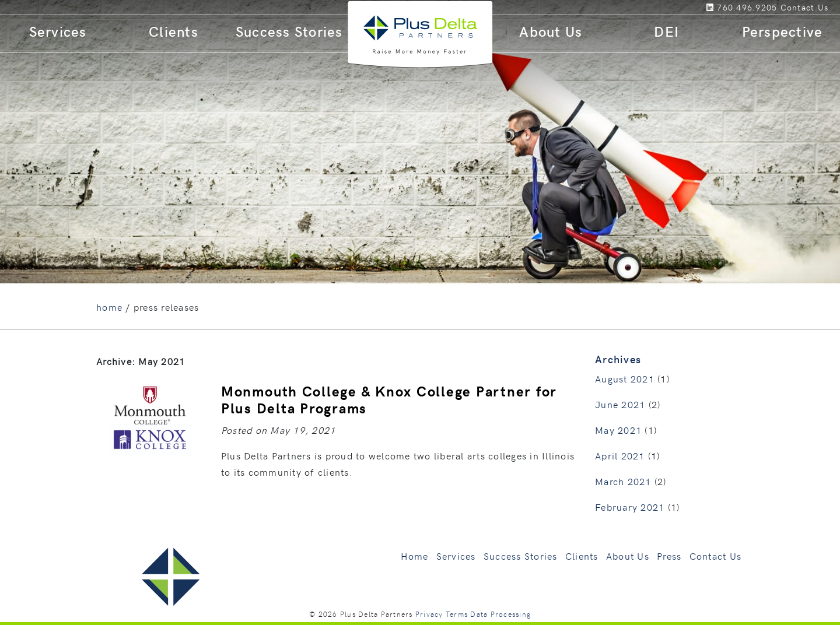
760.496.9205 (747, 7)
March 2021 (623, 481)
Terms (457, 614)
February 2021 (630, 507)
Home (414, 556)
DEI (666, 31)
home (109, 307)
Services (58, 31)
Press (669, 556)
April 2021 (620, 455)
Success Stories (289, 31)
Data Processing (501, 614)
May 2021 (618, 430)
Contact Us (716, 556)
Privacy (429, 614)
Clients (174, 31)
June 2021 (620, 404)
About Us (551, 31)
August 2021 (625, 378)
